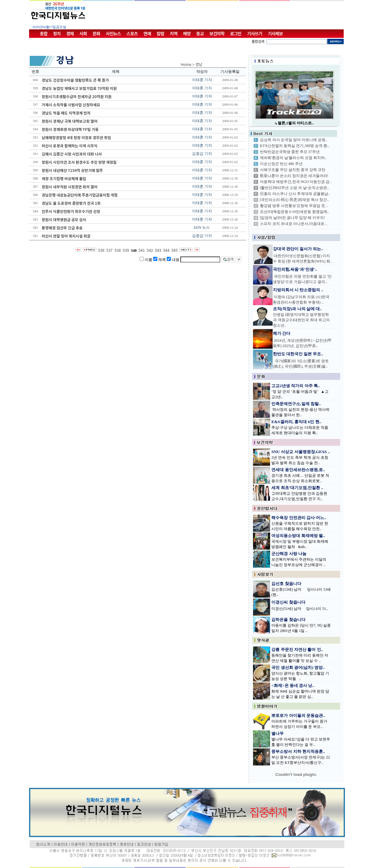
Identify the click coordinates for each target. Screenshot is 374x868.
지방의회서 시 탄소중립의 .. (298, 290)
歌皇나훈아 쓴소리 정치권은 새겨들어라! (294, 176)
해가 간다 (282, 333)
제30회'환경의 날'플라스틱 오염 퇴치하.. (293, 158)
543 (158, 250)
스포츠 (132, 33)
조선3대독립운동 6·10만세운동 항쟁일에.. (295, 212)
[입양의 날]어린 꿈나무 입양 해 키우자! (293, 218)
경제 (70, 33)
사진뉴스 (113, 33)
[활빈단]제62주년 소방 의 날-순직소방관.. (295, 188)
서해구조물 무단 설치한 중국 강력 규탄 (293, 170)
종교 (200, 33)
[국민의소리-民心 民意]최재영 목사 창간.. (295, 200)
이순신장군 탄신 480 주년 (281, 164)
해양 (187, 33)
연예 (147, 33)
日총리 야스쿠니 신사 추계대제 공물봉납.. (295, 194)
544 (166, 250)
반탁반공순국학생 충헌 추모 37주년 (290, 152)
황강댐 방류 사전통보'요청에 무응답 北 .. (294, 206)
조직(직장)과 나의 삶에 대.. (298, 309)
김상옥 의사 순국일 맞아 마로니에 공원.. (294, 140)
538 (118, 250)
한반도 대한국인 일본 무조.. (298, 354)
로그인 (236, 33)
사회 (83, 33)
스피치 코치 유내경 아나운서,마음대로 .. (294, 224)
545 (174, 250)
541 (142, 250)
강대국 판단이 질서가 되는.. (298, 249)
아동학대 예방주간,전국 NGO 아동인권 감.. (296, 182)
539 (126, 250)
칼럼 (160, 33)
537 (110, 250)
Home (186, 64)
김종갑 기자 (202, 154)
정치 (57, 33)
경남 (199, 64)
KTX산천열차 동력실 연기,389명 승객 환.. (295, 146)
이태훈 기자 (202, 80)
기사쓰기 (255, 33)
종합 (44, 33)
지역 (174, 33)
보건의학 (217, 33)
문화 (96, 33)
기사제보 (275, 33)
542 (150, 250)
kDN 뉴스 (202, 227)
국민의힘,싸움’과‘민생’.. (295, 269)
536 (101, 250)
